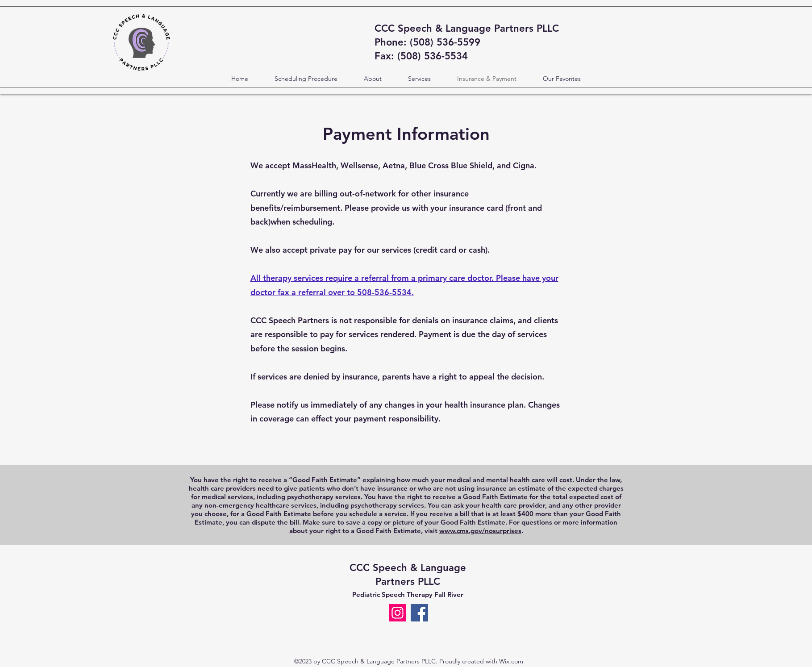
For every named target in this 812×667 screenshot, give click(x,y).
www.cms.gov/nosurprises (480, 531)
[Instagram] (398, 613)
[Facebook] (419, 613)
